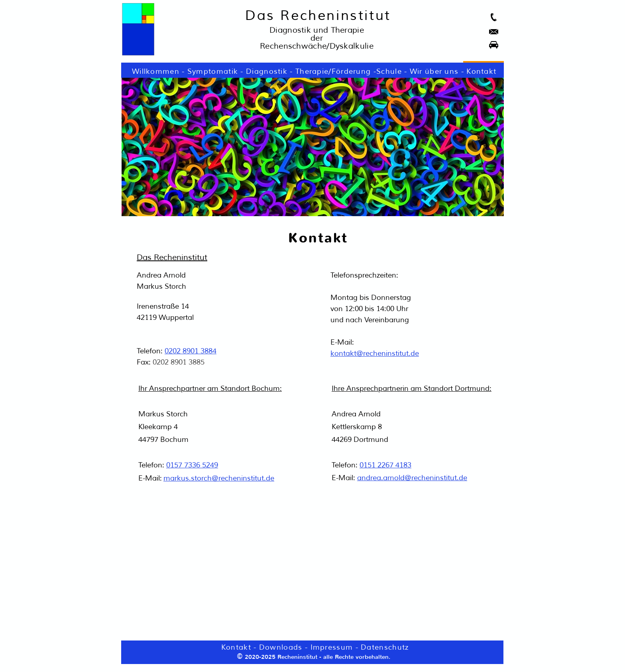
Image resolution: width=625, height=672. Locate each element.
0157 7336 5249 (192, 465)
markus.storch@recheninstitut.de (219, 478)
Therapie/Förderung (333, 71)
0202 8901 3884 (191, 351)
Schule (389, 71)
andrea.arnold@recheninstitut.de (412, 478)
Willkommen (156, 71)
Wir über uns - (438, 71)
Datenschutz (385, 647)
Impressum (332, 647)
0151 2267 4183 (385, 465)
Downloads (281, 647)
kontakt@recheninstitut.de (375, 353)
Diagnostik (267, 71)
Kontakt (481, 71)
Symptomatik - (217, 71)
